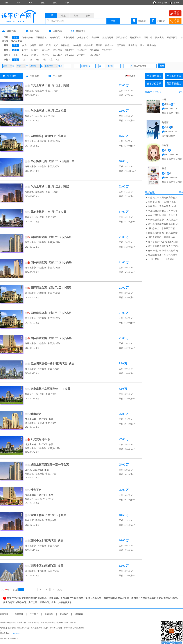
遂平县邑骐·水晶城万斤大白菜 (163, 242)
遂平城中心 (28, 38)
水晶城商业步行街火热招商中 (163, 255)
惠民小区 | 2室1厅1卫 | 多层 (47, 540)
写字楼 (99, 45)
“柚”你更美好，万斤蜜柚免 (162, 237)
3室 (37, 60)
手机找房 (161, 21)
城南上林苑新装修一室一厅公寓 (50, 465)
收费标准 (49, 614)
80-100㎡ (46, 55)
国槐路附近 (41, 38)
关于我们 (34, 614)
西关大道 (160, 38)
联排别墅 (65, 45)
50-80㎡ (35, 55)
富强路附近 (122, 38)
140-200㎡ (70, 55)
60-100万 (46, 50)
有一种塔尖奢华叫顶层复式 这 (163, 251)
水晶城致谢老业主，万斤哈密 (163, 211)
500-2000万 (107, 50)
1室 (24, 60)
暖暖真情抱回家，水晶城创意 (163, 233)
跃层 (48, 45)
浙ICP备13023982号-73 (9, 639)
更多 (181, 92)
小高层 (33, 45)
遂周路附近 (16, 41)
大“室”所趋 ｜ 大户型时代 (161, 259)
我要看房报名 (174, 84)
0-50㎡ (25, 55)
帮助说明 (4, 614)
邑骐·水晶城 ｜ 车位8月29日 (162, 202)
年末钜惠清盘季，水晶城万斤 (163, 220)
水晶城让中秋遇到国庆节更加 (163, 198)
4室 (44, 60)
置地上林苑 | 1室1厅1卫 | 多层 (48, 212)
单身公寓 (88, 45)
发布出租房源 (174, 76)
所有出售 (12, 76)
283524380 (16, 633)
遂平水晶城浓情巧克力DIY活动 (164, 246)
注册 (165, 3)
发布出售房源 (154, 76)
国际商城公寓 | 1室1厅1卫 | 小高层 (51, 237)
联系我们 (64, 614)
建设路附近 (108, 38)
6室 (58, 60)
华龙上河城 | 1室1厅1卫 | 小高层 (50, 85)
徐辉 (164, 100)
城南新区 (95, 38)
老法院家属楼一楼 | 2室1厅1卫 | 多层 (52, 363)
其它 (142, 45)
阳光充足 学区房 (40, 439)
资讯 (55, 3)
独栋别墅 (77, 45)
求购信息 (81, 31)
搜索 (113, 21)
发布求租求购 (154, 84)
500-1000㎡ (95, 55)
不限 (16, 38)
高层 (41, 45)
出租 (30, 3)
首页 (6, 3)
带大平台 (36, 490)
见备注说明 (135, 38)
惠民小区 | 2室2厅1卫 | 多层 (47, 566)
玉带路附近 (69, 38)
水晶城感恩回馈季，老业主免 (163, 215)
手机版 (176, 3)
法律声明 (19, 614)
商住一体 (109, 45)
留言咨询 (79, 614)
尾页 (60, 590)
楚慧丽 (165, 123)
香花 (164, 168)
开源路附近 (172, 38)
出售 (18, 3)
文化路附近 (83, 38)
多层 (24, 45)
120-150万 (70, 50)
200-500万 (94, 50)
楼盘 (43, 3)
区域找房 (12, 31)
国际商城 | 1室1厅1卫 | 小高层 (48, 136)
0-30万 (25, 50)
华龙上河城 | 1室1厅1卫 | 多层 (48, 111)
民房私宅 (133, 45)
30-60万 (35, 50)
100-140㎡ (57, 55)
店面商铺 (121, 45)
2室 (31, 60)
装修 (67, 3)
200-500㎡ (82, 55)
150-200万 (82, 50)
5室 (51, 60)
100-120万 (57, 50)
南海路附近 (55, 38)
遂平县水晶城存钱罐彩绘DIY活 (164, 224)
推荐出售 (34, 76)
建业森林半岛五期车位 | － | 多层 (50, 389)
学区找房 (35, 31)
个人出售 (57, 76)
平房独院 (152, 45)
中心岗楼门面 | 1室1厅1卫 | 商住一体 (52, 161)
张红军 (165, 146)
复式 (56, 45)
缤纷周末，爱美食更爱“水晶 (162, 206)
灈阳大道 (148, 38)
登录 (160, 3)
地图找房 (142, 21)
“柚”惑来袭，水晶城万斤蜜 (162, 228)
